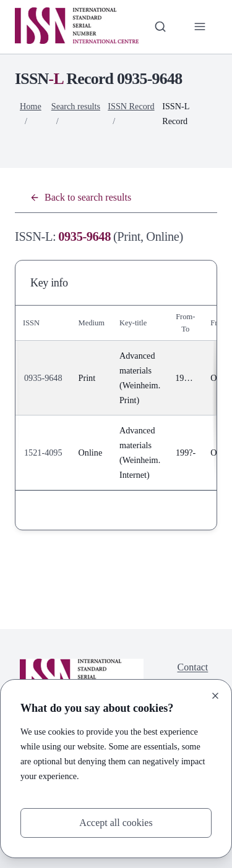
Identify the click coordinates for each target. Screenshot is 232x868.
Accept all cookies (116, 823)
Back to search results (80, 197)
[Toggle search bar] (160, 27)
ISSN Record (131, 106)
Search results (76, 106)
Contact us (193, 674)
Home (31, 106)
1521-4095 (43, 453)
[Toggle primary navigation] (200, 27)
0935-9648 (43, 378)
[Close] (215, 696)
